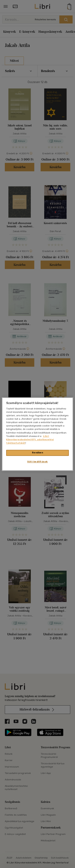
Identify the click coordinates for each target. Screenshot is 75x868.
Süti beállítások (37, 462)
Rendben (38, 453)
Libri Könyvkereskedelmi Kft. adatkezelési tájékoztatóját (30, 440)
